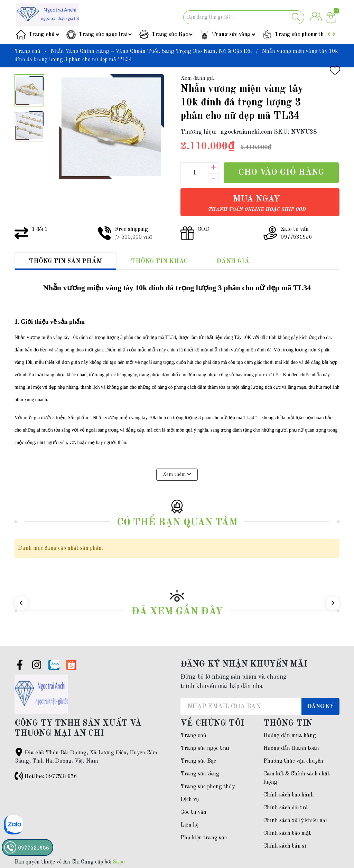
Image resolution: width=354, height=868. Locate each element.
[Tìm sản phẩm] (244, 17)
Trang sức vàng (231, 35)
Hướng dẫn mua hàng (290, 736)
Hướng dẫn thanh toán (291, 748)
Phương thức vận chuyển (293, 761)
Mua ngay (257, 203)
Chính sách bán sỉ (285, 846)
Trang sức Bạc (170, 35)
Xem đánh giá (197, 78)
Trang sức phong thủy (302, 35)
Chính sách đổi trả (286, 808)
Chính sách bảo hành (289, 795)
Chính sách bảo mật (287, 833)
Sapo (119, 862)
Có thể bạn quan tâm (177, 523)
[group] (111, 127)
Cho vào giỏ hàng (281, 173)
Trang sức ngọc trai (103, 35)
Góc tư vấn (193, 812)
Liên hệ (189, 825)
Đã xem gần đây (177, 612)
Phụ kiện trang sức (204, 838)
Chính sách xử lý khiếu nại (295, 821)
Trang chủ (41, 35)
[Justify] (296, 17)
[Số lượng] (194, 173)
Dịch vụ (190, 800)
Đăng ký (321, 707)
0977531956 (61, 777)
